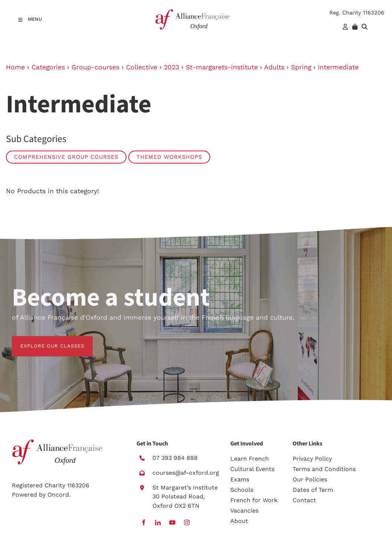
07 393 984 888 (175, 458)
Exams (240, 479)
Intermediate (338, 67)
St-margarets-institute (222, 67)
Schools (242, 490)
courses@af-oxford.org (186, 473)
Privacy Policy (312, 459)
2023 (172, 67)
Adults (274, 67)
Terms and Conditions (324, 469)
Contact (304, 500)
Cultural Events (252, 469)
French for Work (254, 500)
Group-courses (95, 67)
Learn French (250, 459)
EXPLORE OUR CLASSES (44, 340)
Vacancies (244, 511)
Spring (301, 67)
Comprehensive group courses (66, 157)
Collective (142, 67)
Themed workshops (169, 157)
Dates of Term (313, 490)
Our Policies (310, 479)
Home (15, 67)
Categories (48, 67)
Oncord (58, 495)
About (239, 521)
